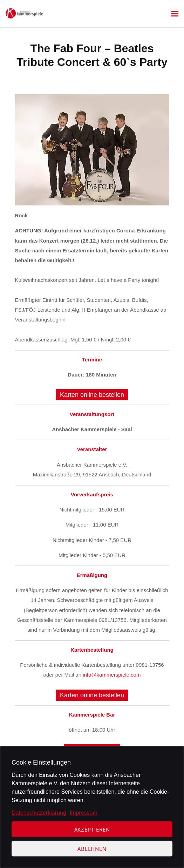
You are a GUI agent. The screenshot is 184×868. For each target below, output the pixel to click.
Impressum (84, 813)
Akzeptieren (92, 829)
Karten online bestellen (92, 395)
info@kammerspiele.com (112, 675)
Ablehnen (92, 849)
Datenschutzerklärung (39, 813)
